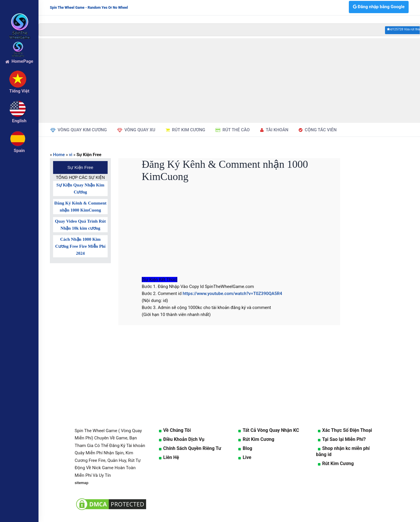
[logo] (19, 18)
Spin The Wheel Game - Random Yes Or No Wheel (89, 8)
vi (71, 155)
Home (59, 155)
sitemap (82, 483)
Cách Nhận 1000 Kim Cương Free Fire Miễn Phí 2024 (80, 246)
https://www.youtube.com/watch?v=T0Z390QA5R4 (232, 294)
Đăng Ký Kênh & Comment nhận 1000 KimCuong (80, 207)
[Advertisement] (229, 81)
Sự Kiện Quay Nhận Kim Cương (80, 188)
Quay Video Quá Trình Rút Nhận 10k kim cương (80, 225)
